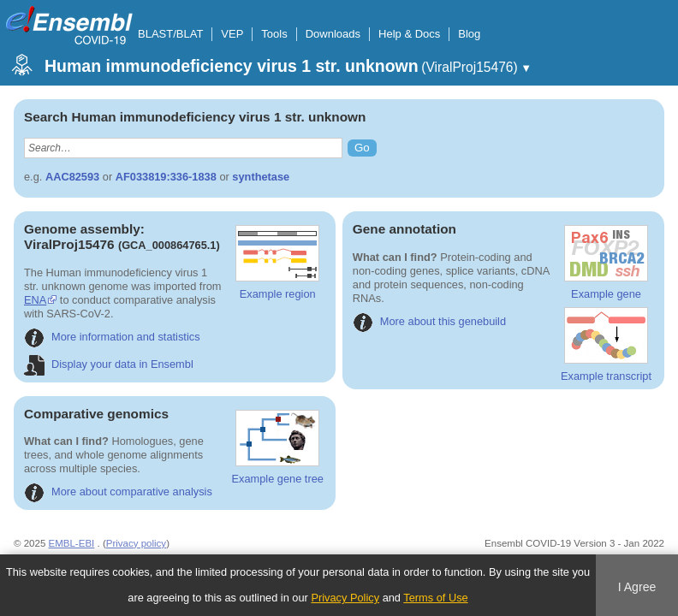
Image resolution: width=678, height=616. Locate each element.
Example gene (606, 263)
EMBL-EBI (72, 543)
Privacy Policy (345, 598)
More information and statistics (112, 337)
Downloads (333, 34)
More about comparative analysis (118, 492)
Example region (277, 263)
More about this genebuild (429, 321)
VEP (232, 34)
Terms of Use (435, 598)
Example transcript (606, 345)
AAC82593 (72, 177)
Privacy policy (136, 543)
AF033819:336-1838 (166, 177)
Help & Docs (409, 34)
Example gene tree (277, 447)
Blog (469, 34)
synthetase (261, 177)
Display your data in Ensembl (109, 364)
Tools (274, 34)
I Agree (637, 587)
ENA (35, 300)
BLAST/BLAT (170, 34)
